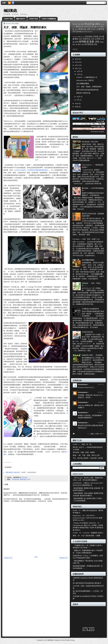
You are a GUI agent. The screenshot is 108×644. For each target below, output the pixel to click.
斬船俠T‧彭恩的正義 (83, 93)
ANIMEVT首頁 (8, 19)
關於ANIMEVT (21, 19)
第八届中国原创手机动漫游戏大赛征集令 (87, 583)
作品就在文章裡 (92, 36)
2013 (77, 62)
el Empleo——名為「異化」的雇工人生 (86, 239)
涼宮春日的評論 (87, 332)
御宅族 (101, 29)
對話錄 (93, 29)
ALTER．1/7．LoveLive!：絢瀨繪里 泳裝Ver (88, 533)
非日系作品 (89, 44)
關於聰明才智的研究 (13, 472)
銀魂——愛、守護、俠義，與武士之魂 (86, 455)
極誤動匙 (10, 11)
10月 (79, 97)
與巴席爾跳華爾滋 (83, 84)
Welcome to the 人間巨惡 (85, 80)
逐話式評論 (88, 32)
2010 (77, 104)
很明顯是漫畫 (87, 42)
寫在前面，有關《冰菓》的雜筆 (84, 452)
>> (103, 434)
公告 (74, 49)
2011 (77, 68)
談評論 (79, 32)
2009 (77, 107)
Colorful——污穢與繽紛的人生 (87, 77)
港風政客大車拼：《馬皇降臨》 (93, 355)
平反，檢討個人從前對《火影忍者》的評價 (88, 458)
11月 (79, 74)
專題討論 (23, 479)
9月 (78, 100)
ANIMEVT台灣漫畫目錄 (49, 19)
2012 (77, 65)
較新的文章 (8, 558)
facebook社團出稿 (78, 37)
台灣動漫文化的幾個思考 (90, 309)
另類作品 (86, 39)
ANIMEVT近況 (33, 19)
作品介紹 (76, 24)
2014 (77, 59)
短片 (79, 44)
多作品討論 (16, 479)
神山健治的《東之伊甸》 (90, 142)
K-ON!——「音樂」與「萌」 (83, 444)
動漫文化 (80, 27)
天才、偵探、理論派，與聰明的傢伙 (89, 87)
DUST (29, 479)
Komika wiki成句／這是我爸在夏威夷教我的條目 (31, 170)
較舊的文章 (64, 558)
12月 (79, 71)
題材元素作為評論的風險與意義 (87, 90)
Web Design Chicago (68, 640)
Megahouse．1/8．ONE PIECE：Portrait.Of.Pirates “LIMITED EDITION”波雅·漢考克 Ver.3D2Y (88, 518)
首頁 (36, 557)
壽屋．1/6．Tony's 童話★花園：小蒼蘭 (86, 536)
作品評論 (89, 24)
